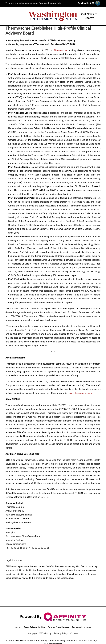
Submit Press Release (58, 627)
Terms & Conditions (81, 627)
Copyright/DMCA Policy (40, 633)
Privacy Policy (61, 633)
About (18, 627)
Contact (74, 633)
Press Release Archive (35, 627)
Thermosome (60, 50)
